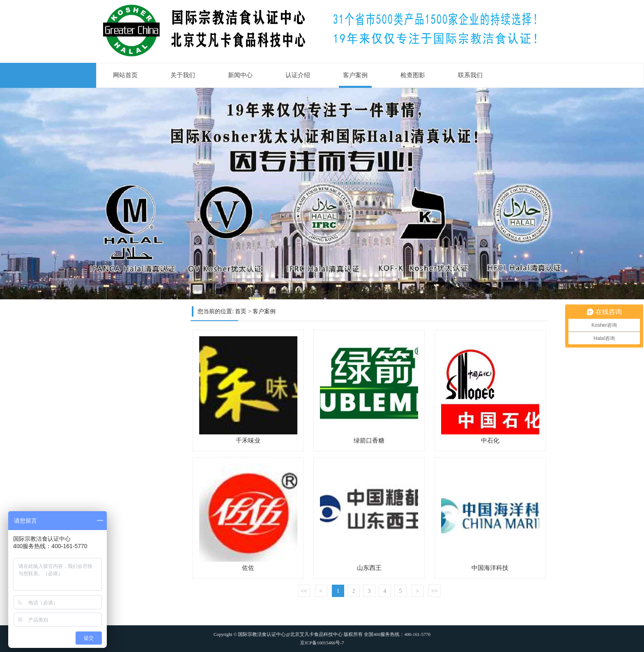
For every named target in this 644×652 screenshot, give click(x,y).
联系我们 (470, 75)
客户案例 (355, 75)
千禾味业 (248, 441)
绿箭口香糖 (369, 441)
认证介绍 (298, 75)
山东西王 (369, 568)
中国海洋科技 (490, 568)
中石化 (490, 441)
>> (435, 591)
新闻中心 (240, 75)
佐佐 (248, 568)
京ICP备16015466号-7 (322, 640)
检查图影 (413, 75)
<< (304, 591)
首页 (241, 311)
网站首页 (125, 75)
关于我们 (183, 75)
